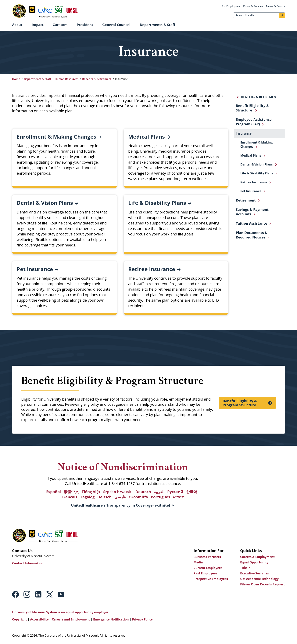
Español (54, 492)
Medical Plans (251, 155)
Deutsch (143, 492)
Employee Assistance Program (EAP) (254, 122)
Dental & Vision (47, 203)
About (17, 25)
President (85, 25)
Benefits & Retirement (97, 79)
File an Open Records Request (263, 584)
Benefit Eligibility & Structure (252, 108)
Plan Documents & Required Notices (252, 235)
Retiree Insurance (254, 182)
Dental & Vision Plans (257, 164)
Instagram (27, 594)
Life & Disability (160, 203)
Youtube (61, 594)
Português (160, 497)
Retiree (154, 269)
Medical (149, 137)
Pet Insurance (251, 191)
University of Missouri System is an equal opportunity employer (60, 612)
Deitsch (104, 497)
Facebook (16, 594)
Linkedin (38, 594)
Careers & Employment (257, 557)
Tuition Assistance (252, 223)
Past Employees (205, 573)
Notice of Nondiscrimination (123, 467)
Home (16, 79)
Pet (38, 269)
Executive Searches (254, 573)
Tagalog (87, 497)
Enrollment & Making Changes (256, 144)
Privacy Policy (142, 619)
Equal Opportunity (254, 562)
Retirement (246, 200)
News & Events (276, 6)
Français (69, 497)
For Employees (231, 6)
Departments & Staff (157, 25)
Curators (60, 25)
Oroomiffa (138, 497)
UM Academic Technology (259, 579)
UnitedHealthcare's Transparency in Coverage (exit (120, 505)
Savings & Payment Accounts (252, 212)
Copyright (20, 619)
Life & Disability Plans (257, 173)
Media (198, 562)
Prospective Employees (211, 579)
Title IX (245, 568)
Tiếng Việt (91, 492)
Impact (38, 25)
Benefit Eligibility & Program (240, 403)
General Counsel (116, 25)
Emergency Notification (111, 619)
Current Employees (208, 568)
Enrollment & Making (59, 137)
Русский (175, 492)
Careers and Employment (71, 619)
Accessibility (39, 619)
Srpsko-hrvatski (118, 492)
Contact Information (28, 563)
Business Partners (207, 557)
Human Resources (67, 79)
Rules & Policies (253, 6)
